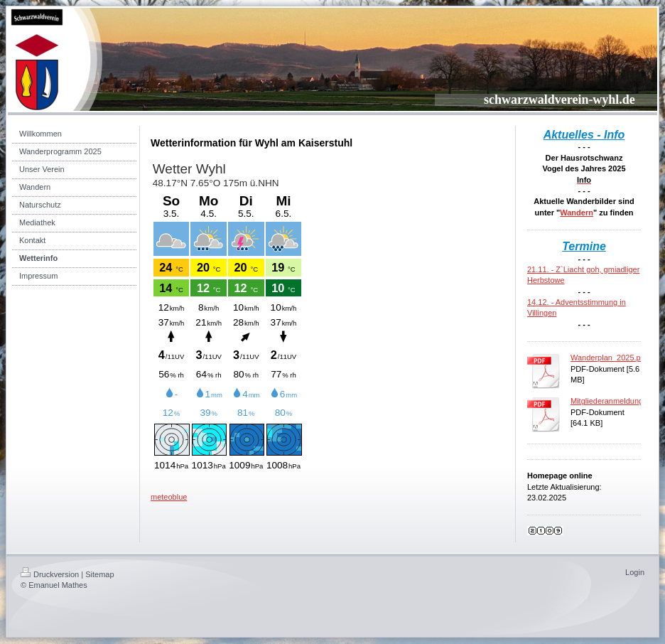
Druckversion (50, 574)
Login (635, 572)
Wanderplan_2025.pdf (609, 358)
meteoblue (169, 497)
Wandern (577, 213)
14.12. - (541, 302)
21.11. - (541, 269)
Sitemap (99, 574)
